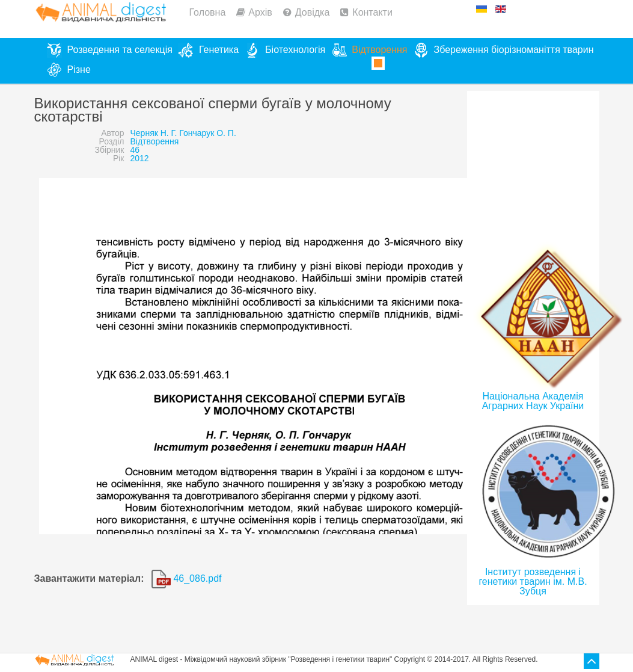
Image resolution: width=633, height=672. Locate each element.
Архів (260, 12)
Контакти (372, 12)
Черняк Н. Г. (154, 133)
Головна (208, 12)
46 (135, 150)
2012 (140, 158)
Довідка (313, 12)
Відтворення (155, 141)
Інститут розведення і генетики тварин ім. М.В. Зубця (533, 581)
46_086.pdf (187, 578)
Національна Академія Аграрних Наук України (533, 401)
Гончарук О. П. (208, 133)
